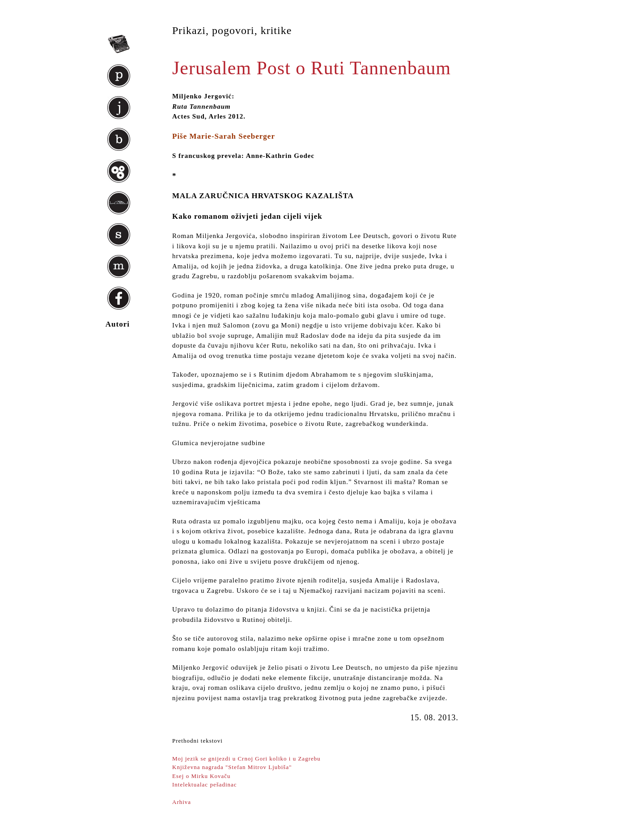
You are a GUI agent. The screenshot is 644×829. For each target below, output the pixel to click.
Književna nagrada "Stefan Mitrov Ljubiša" (232, 767)
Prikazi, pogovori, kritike (232, 30)
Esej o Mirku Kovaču (201, 776)
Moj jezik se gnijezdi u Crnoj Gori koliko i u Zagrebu (246, 759)
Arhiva (182, 802)
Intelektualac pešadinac (205, 784)
